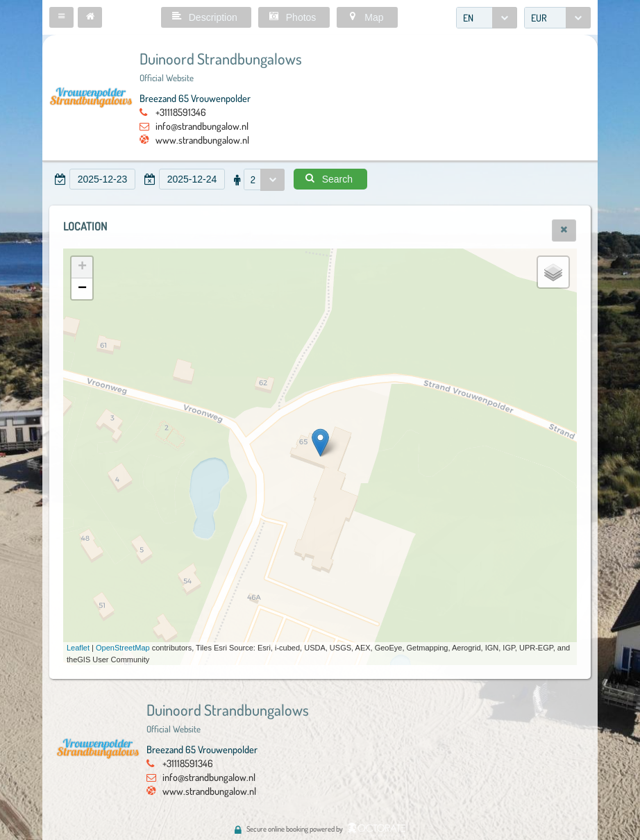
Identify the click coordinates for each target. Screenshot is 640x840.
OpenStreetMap (123, 648)
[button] (61, 17)
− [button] (82, 289)
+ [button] (82, 267)
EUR (539, 18)
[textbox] (102, 179)
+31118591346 (181, 112)
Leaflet (78, 648)
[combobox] (487, 18)
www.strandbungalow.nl (202, 140)
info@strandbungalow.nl (202, 126)
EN (468, 18)
